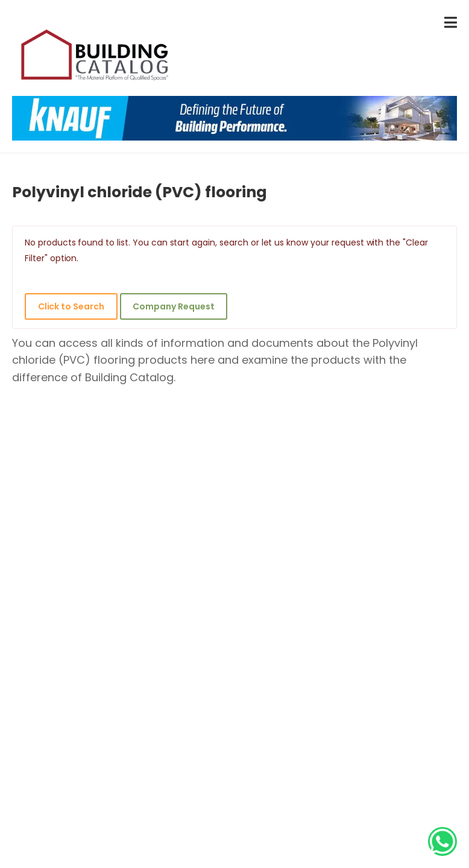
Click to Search (71, 306)
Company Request (173, 306)
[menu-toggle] (451, 23)
